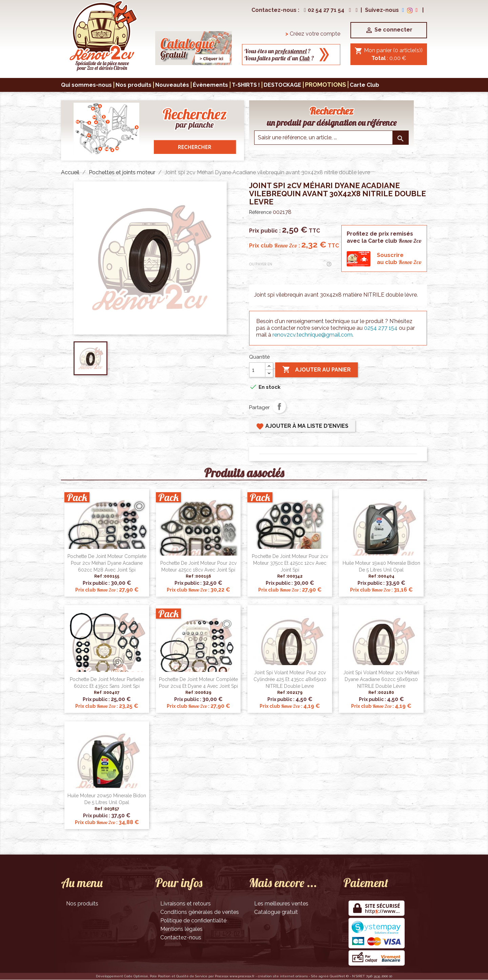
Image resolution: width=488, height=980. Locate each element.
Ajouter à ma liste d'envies (302, 426)
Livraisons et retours (186, 904)
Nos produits (82, 904)
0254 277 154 (381, 328)
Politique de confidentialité (193, 921)
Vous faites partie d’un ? (279, 58)
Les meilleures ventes (281, 904)
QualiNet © (339, 976)
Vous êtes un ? (278, 51)
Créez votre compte (313, 34)
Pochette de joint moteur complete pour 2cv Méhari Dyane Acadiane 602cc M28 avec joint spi (107, 563)
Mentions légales (181, 929)
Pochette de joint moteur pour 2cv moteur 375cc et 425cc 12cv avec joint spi (290, 563)
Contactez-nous (181, 937)
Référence (260, 212)
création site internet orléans (283, 976)
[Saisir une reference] (331, 138)
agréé (324, 976)
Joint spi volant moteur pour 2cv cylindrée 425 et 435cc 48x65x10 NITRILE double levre (290, 679)
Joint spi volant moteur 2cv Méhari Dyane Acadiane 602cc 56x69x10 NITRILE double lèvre (381, 679)
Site (314, 976)
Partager (279, 406)
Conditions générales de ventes (200, 912)
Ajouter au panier (317, 370)
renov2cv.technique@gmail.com (312, 335)
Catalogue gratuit (276, 912)
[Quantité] (257, 370)
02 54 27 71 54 (323, 10)
